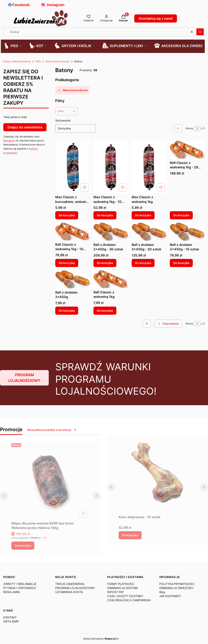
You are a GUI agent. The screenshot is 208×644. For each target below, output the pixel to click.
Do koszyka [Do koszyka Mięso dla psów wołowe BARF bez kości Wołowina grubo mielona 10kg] (23, 545)
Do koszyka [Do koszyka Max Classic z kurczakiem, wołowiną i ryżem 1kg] (67, 215)
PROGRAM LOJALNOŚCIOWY (24, 378)
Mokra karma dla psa (58, 61)
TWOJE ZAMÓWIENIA (70, 584)
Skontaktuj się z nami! (156, 18)
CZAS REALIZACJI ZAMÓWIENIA (129, 600)
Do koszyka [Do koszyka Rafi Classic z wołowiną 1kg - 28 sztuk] (181, 215)
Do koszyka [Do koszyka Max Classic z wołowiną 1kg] (143, 215)
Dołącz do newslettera (25, 127)
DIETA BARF (11, 621)
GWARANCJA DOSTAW (122, 588)
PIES (38, 61)
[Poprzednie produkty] (168, 324)
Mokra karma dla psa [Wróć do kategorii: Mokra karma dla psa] (73, 90)
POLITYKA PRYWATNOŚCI (177, 584)
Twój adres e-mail (15, 117)
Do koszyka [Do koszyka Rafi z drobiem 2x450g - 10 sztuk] (181, 263)
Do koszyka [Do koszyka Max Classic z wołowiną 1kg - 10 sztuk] (105, 215)
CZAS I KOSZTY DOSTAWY (125, 596)
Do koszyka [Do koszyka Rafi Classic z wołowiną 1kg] (105, 311)
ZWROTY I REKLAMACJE (20, 584)
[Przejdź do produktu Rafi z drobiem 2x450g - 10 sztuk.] (187, 232)
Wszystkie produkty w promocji (52, 430)
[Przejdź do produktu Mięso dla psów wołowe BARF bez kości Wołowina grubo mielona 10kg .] (50, 480)
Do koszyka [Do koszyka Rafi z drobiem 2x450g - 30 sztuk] (105, 263)
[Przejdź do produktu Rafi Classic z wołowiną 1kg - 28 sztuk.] (187, 150)
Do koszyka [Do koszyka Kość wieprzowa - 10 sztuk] (130, 535)
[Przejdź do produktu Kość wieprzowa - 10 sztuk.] (158, 474)
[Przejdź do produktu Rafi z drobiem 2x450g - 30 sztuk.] (111, 232)
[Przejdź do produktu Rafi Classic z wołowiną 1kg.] (111, 279)
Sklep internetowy (99, 639)
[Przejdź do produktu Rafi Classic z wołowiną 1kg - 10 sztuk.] (73, 232)
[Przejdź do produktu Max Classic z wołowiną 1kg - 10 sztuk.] (111, 167)
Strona (189, 128)
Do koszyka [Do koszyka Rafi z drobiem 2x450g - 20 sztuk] (143, 263)
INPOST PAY (116, 592)
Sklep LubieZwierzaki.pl (17, 61)
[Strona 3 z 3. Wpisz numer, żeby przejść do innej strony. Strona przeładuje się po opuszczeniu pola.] (197, 128)
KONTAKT (10, 617)
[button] (200, 32)
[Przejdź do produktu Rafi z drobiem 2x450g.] (73, 279)
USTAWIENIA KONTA (69, 592)
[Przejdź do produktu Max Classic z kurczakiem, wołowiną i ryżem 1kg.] (73, 167)
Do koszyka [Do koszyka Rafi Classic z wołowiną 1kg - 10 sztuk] (67, 263)
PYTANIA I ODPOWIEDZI (20, 588)
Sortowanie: (63, 120)
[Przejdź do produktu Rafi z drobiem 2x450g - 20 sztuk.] (149, 232)
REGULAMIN (12, 592)
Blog (162, 592)
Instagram (53, 5)
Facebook (19, 5)
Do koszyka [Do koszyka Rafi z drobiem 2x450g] (67, 311)
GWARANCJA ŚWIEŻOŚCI (176, 588)
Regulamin (9, 141)
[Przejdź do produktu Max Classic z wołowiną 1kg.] (149, 167)
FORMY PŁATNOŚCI (121, 584)
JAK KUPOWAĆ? (170, 596)
